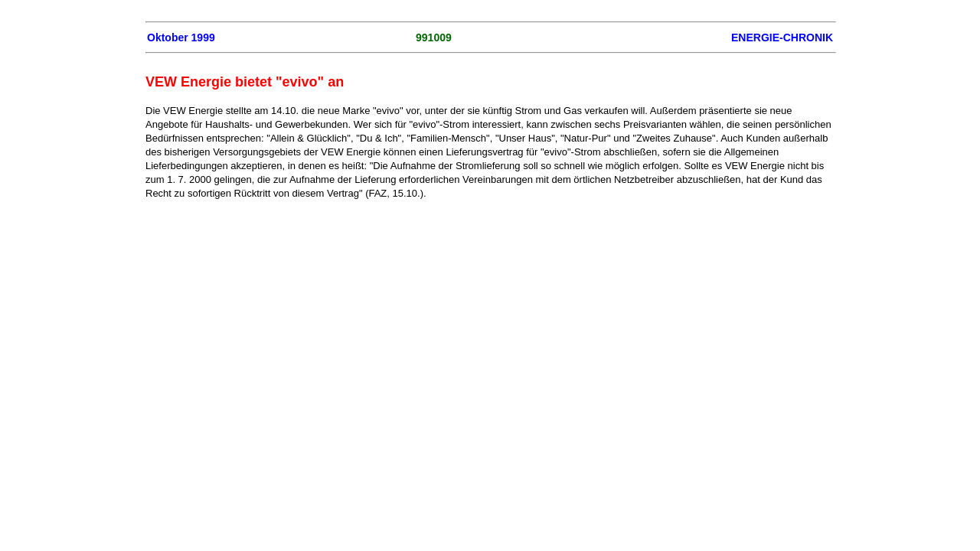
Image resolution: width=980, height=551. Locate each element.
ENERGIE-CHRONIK (782, 37)
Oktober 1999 (181, 37)
